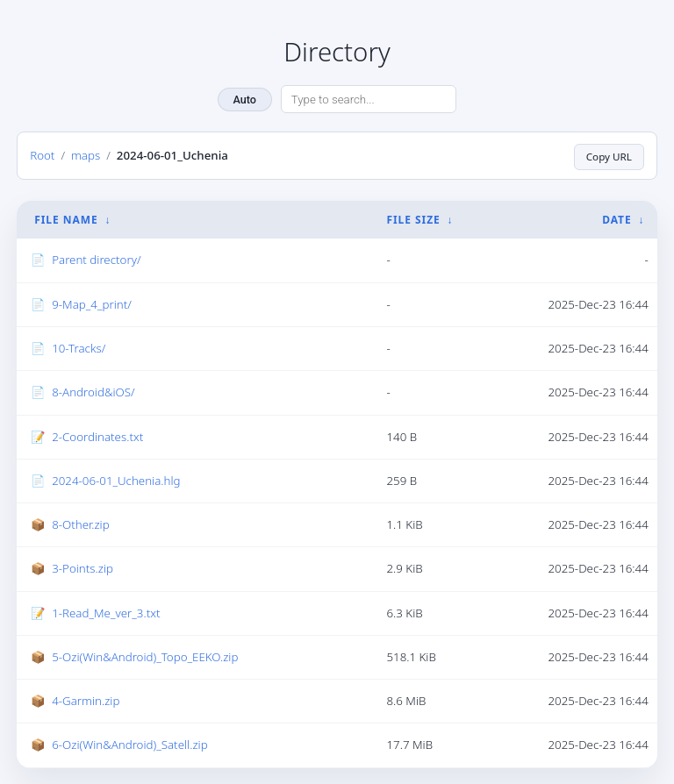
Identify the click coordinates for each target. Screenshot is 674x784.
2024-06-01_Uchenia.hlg (116, 480)
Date (617, 220)
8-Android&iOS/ (93, 392)
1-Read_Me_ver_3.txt (106, 612)
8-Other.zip (80, 524)
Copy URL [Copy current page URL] (608, 155)
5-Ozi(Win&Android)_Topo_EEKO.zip (145, 656)
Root (42, 155)
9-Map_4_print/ (92, 303)
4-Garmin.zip (86, 701)
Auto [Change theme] (245, 100)
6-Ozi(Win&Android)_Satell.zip (129, 745)
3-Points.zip (82, 568)
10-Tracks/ (79, 348)
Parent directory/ (96, 260)
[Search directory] (369, 99)
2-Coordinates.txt (97, 436)
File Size (413, 220)
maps (86, 155)
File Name (66, 220)
